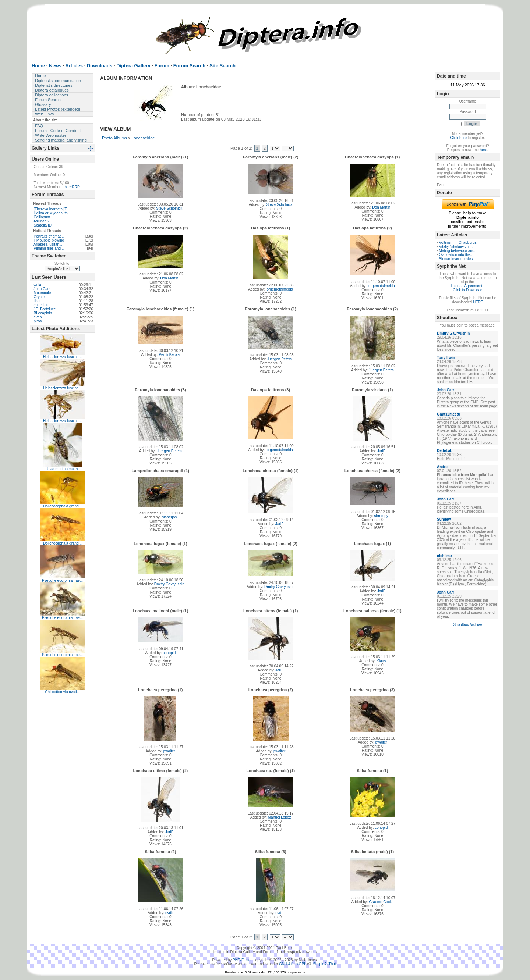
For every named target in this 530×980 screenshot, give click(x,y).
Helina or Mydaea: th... (52, 213)
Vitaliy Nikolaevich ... (456, 247)
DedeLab (445, 451)
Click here (459, 138)
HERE (478, 302)
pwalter (169, 751)
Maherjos (169, 517)
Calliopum (42, 217)
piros (38, 321)
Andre (442, 467)
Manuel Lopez (280, 817)
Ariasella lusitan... (48, 244)
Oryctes (40, 297)
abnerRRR (71, 187)
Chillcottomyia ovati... (62, 692)
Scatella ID (43, 225)
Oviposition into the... (456, 255)
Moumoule (43, 293)
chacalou (41, 305)
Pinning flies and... (49, 248)
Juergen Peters (279, 359)
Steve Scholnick (169, 208)
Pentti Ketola (169, 355)
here (484, 150)
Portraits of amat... (49, 236)
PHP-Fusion (243, 960)
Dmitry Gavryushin (169, 584)
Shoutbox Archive (468, 625)
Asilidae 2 (41, 221)
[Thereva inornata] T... (52, 209)
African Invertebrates (456, 259)
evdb (38, 317)
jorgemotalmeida (279, 289)
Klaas (381, 661)
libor (37, 301)
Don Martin (381, 207)
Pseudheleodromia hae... (62, 580)
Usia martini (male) (63, 469)
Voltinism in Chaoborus (458, 243)
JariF (381, 451)
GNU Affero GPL (292, 964)
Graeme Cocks (381, 902)
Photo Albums (114, 138)
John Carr (42, 289)
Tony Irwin (446, 358)
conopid (169, 653)
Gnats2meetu (448, 414)
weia (38, 285)
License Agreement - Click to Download (468, 288)
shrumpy (381, 516)
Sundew (444, 519)
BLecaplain (43, 313)
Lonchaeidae (143, 138)
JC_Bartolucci (45, 309)
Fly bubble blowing (49, 240)
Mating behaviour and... (458, 251)
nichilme (444, 556)
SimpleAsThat (324, 964)
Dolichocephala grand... (62, 506)
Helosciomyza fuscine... (62, 357)
